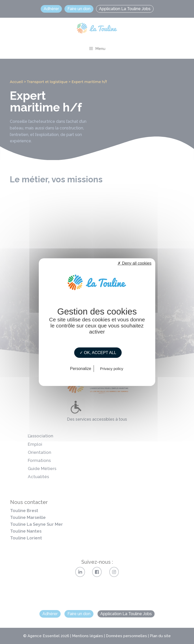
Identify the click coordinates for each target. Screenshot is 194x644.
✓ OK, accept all (98, 352)
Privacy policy (112, 369)
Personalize (81, 369)
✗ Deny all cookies (134, 263)
